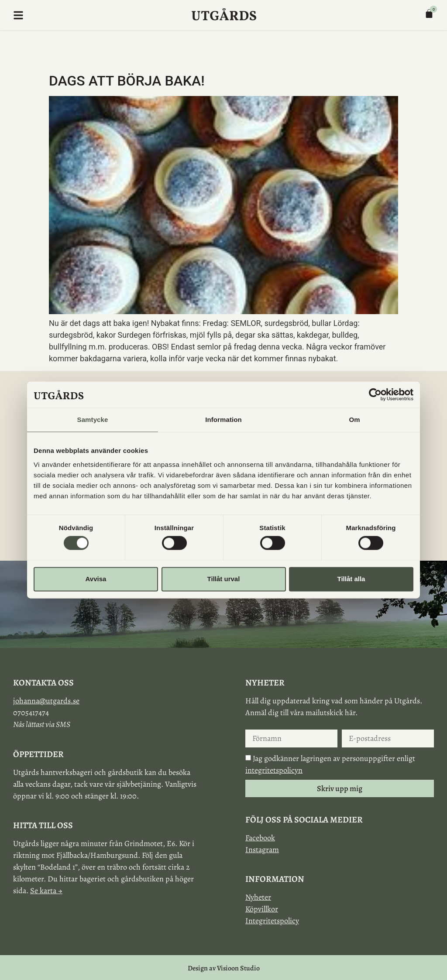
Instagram (262, 850)
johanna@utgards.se (46, 701)
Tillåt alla (351, 579)
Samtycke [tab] (93, 420)
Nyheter (258, 897)
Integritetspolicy (272, 921)
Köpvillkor (262, 909)
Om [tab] (354, 420)
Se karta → (46, 891)
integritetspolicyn (274, 770)
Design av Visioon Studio (224, 968)
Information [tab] (223, 420)
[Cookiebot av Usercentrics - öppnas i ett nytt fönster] (375, 394)
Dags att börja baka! (127, 81)
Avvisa (96, 579)
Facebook (260, 838)
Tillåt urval (224, 579)
